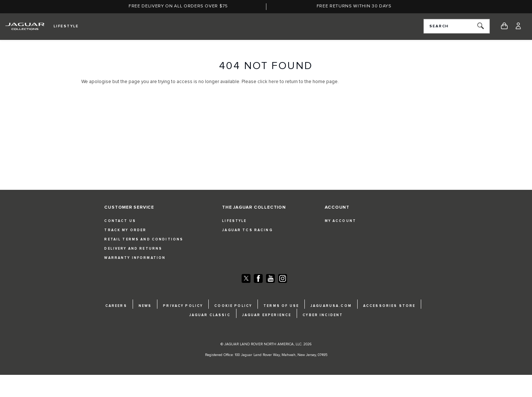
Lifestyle (66, 26)
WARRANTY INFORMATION (135, 258)
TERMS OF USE (281, 306)
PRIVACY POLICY (183, 306)
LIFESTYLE (234, 221)
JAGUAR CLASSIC (210, 315)
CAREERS (116, 306)
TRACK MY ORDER (125, 230)
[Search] (481, 26)
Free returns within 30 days (354, 6)
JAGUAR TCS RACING (247, 230)
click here (268, 82)
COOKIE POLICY (233, 306)
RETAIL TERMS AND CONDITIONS (144, 239)
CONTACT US (120, 221)
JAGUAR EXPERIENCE (267, 315)
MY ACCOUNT (340, 221)
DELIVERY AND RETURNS (133, 249)
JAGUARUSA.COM (331, 306)
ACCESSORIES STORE (389, 306)
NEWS (145, 306)
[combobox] (457, 26)
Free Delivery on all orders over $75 (178, 6)
